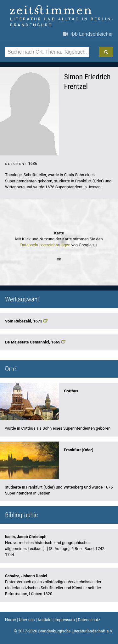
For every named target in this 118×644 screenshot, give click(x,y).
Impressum (65, 620)
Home (10, 620)
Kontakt (45, 620)
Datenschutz (89, 620)
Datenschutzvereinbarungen (45, 245)
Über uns (27, 620)
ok (59, 259)
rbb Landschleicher (88, 34)
